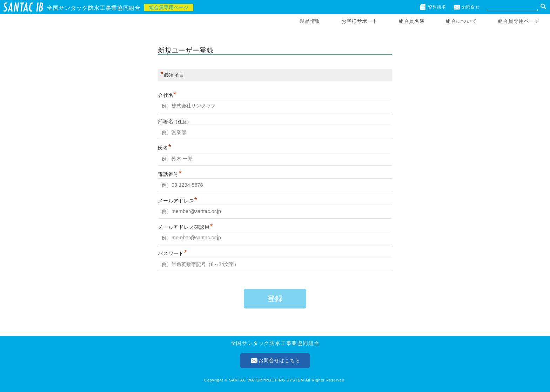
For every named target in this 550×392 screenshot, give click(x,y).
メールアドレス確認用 (185, 227)
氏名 (165, 148)
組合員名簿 (412, 21)
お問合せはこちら (279, 360)
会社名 (167, 95)
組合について (461, 21)
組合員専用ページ (519, 21)
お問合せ (471, 7)
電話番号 (170, 174)
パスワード (172, 253)
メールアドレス (178, 201)
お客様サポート (360, 21)
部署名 (166, 121)
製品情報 (310, 21)
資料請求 (437, 7)
